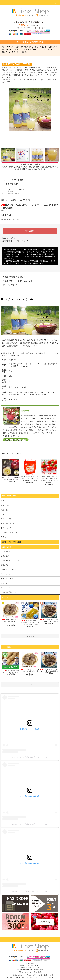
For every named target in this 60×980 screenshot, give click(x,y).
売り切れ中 (30, 231)
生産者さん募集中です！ (9, 592)
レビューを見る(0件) (12, 180)
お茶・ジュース (12, 190)
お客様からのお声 (7, 579)
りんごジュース (23, 190)
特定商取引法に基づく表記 (15, 241)
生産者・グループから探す (12, 542)
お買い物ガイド (6, 556)
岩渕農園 (10, 192)
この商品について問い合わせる (16, 281)
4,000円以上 (17, 194)
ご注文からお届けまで (9, 570)
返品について (9, 238)
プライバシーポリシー (34, 978)
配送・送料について (35, 975)
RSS (47, 978)
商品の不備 (5, 565)
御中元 (10, 194)
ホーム (4, 190)
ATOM (51, 978)
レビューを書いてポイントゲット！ (13, 561)
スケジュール (6, 583)
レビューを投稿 (9, 184)
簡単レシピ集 (6, 588)
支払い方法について (20, 975)
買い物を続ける (9, 285)
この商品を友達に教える (13, 277)
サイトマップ (6, 574)
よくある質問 (6, 552)
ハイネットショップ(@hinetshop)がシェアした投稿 (30, 757)
